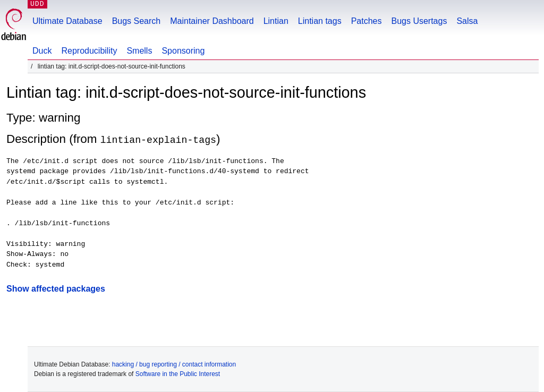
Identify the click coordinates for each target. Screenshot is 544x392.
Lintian (276, 21)
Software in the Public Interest (178, 374)
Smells (139, 51)
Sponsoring (183, 51)
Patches (367, 21)
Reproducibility (89, 51)
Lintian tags (320, 21)
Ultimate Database (67, 21)
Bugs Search (137, 21)
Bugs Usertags (419, 21)
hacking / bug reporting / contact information (174, 364)
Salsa (467, 21)
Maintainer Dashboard (212, 21)
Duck (42, 51)
